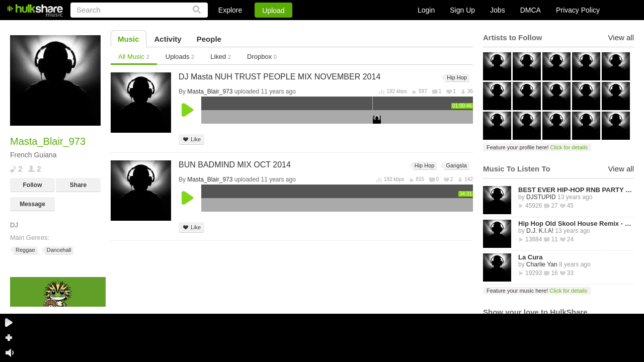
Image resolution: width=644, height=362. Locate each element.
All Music (134, 57)
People (209, 39)
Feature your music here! (537, 291)
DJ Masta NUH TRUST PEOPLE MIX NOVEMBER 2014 (279, 77)
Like (191, 140)
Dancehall (58, 250)
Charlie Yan (542, 264)
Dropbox (262, 57)
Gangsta (456, 166)
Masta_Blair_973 (210, 92)
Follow (33, 185)
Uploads (180, 57)
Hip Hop (456, 78)
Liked (221, 57)
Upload (273, 11)
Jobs (498, 10)
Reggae (25, 250)
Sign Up (462, 10)
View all (621, 37)
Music (129, 39)
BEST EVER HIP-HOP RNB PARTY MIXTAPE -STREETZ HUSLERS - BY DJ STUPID (576, 190)
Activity (168, 39)
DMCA (531, 10)
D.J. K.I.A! (540, 231)
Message (32, 204)
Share (78, 185)
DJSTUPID (541, 197)
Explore (230, 10)
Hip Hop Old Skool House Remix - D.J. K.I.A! (576, 223)
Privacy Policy (578, 10)
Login (426, 10)
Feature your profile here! (537, 147)
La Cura (530, 257)
